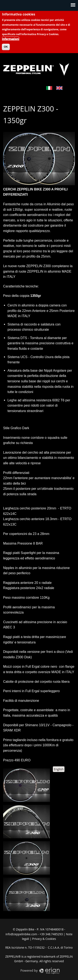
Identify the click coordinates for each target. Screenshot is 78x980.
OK (6, 43)
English (59, 769)
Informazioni (11, 35)
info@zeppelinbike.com (21, 934)
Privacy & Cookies (44, 939)
